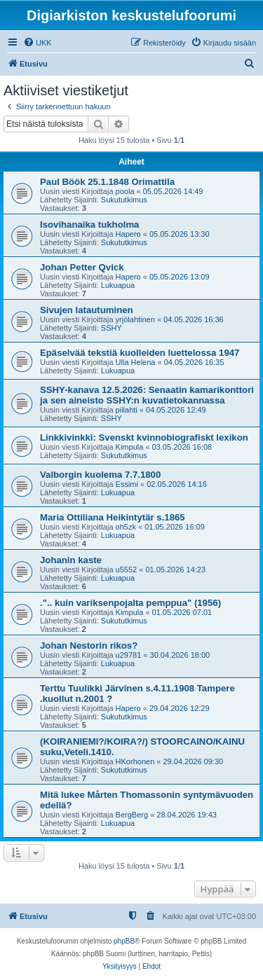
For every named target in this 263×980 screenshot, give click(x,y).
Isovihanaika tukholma (89, 225)
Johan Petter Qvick (82, 267)
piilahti (127, 410)
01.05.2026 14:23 (175, 570)
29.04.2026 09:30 (193, 761)
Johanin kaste (71, 560)
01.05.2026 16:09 (175, 527)
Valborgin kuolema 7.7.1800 (100, 475)
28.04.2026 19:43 (187, 815)
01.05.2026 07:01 (182, 612)
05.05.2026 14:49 (173, 191)
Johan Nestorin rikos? (89, 646)
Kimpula (130, 447)
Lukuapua (118, 285)
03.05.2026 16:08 (182, 447)
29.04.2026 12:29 (180, 708)
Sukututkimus (124, 200)
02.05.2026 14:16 (177, 484)
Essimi (127, 484)
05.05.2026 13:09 (180, 277)
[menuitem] (38, 43)
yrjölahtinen (135, 319)
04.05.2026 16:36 (194, 319)
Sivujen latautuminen (87, 310)
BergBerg (132, 815)
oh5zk (126, 527)
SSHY (112, 328)
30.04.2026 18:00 (180, 655)
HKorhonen (135, 761)
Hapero (128, 234)
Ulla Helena (136, 362)
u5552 (127, 570)
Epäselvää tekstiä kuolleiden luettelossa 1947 (140, 353)
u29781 (129, 655)
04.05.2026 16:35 (194, 362)
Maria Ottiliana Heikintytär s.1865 (113, 517)
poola (125, 191)
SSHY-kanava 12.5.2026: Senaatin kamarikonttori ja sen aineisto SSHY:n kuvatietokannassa (147, 395)
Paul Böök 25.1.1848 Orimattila (107, 182)
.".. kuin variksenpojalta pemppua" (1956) (130, 603)
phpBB (124, 941)
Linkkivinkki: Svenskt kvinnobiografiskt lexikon (144, 437)
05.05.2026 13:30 (180, 234)
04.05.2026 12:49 (176, 410)
